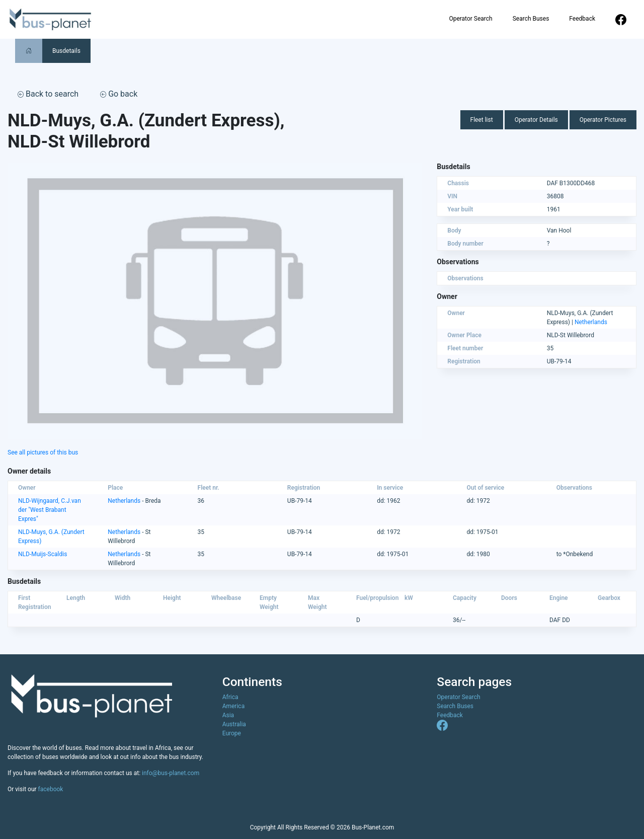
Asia (228, 715)
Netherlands (591, 322)
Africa (230, 697)
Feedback (582, 19)
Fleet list (482, 120)
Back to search (48, 94)
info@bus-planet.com (171, 773)
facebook (51, 789)
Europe (232, 733)
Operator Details (536, 120)
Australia (234, 724)
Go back (119, 94)
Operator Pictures (603, 120)
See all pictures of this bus (43, 452)
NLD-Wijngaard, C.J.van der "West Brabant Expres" (50, 510)
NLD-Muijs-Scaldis (43, 554)
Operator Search (470, 19)
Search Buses (531, 19)
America (234, 706)
